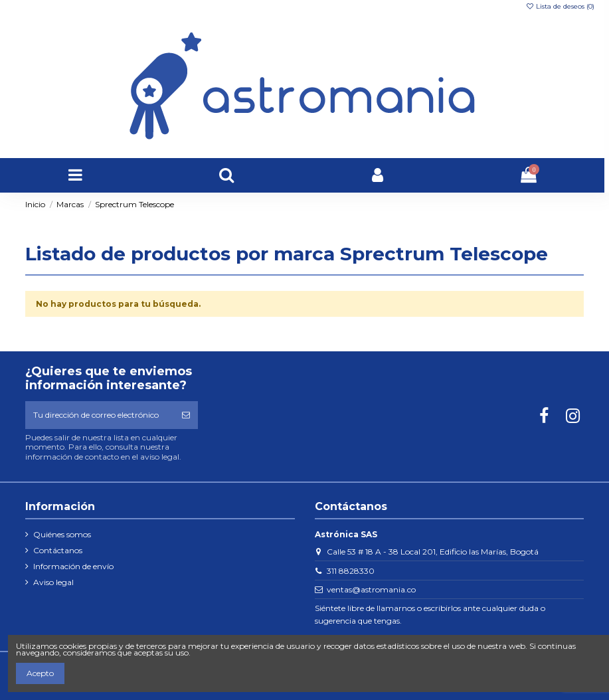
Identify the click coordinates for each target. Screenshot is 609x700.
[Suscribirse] (186, 415)
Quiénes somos (62, 534)
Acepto (40, 673)
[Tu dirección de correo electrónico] (100, 415)
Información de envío (73, 566)
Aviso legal (53, 582)
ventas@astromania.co (371, 589)
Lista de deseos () (560, 6)
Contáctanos (58, 550)
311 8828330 (351, 571)
